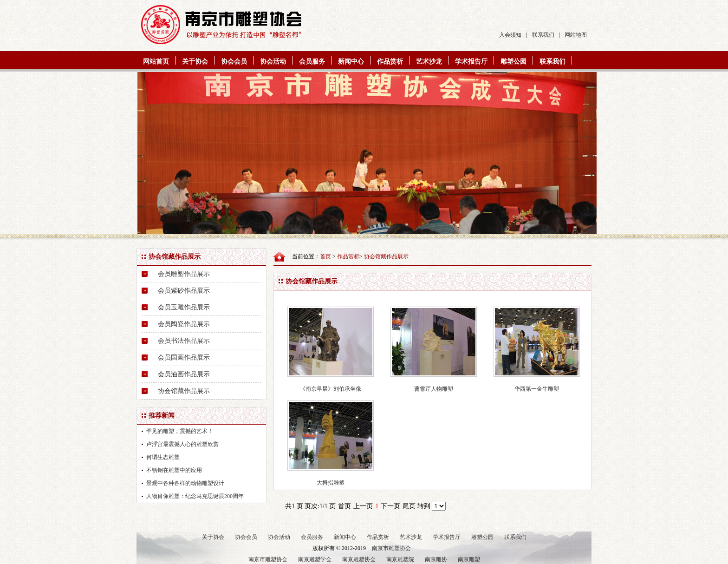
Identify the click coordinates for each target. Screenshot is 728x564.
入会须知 (510, 35)
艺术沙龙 (429, 62)
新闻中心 (351, 62)
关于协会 (195, 62)
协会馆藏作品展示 (184, 391)
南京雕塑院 (400, 559)
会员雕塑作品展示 (184, 274)
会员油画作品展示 (184, 374)
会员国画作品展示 (184, 357)
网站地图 (576, 35)
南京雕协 (436, 559)
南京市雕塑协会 (391, 548)
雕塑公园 (513, 62)
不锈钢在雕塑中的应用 (174, 470)
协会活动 (273, 62)
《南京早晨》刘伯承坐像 (331, 389)
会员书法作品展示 (184, 341)
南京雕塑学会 (315, 559)
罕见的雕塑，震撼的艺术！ (180, 431)
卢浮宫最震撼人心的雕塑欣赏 (182, 444)
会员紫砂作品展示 (184, 291)
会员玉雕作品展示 (184, 307)
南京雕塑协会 (359, 559)
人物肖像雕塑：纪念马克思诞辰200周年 (195, 496)
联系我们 (543, 35)
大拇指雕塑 (331, 483)
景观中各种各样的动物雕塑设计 (185, 483)
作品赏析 (390, 62)
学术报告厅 (471, 62)
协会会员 (234, 62)
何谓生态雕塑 (163, 457)
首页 (325, 256)
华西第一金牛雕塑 (537, 389)
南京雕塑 (469, 559)
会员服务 (312, 62)
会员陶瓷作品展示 (184, 324)
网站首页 (156, 62)
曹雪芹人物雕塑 (434, 389)
